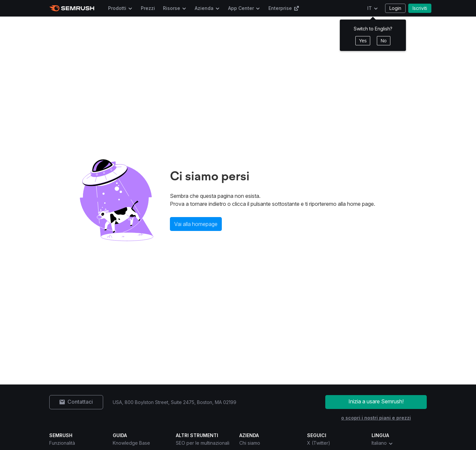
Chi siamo (250, 443)
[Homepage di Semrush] (72, 8)
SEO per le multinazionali (203, 443)
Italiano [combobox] (382, 443)
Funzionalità (62, 443)
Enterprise (284, 8)
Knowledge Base (131, 443)
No (383, 41)
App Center (241, 8)
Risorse (172, 8)
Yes (363, 41)
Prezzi (148, 8)
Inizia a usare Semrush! (376, 401)
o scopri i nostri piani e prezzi (376, 418)
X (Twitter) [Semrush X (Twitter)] (319, 443)
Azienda (204, 8)
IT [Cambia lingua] (370, 8)
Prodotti (117, 8)
